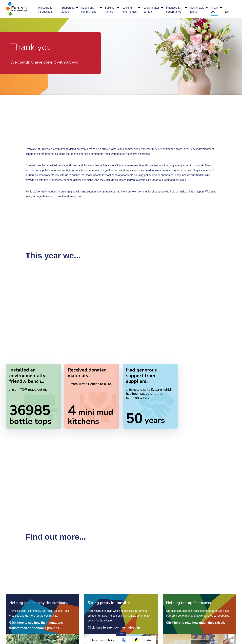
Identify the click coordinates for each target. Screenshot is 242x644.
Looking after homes (130, 10)
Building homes (110, 10)
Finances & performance (174, 10)
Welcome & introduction (45, 10)
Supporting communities (89, 10)
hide (121, 633)
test (227, 12)
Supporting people (68, 10)
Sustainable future (197, 10)
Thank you (215, 10)
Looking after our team (151, 10)
